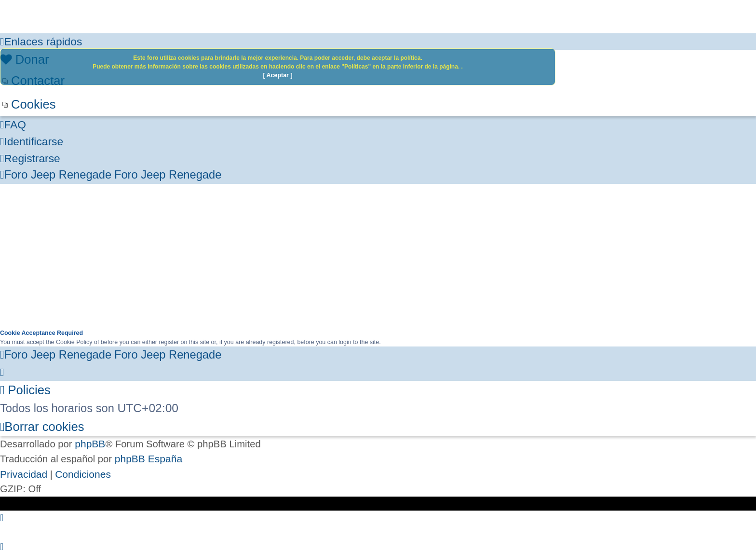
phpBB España (148, 459)
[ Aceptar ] (277, 75)
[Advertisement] (378, 256)
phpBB (90, 444)
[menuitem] (378, 104)
